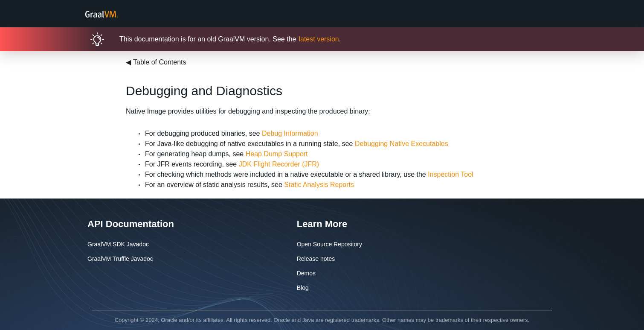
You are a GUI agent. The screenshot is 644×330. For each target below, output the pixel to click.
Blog (303, 288)
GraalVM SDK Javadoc (118, 244)
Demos (306, 273)
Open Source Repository (329, 244)
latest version (319, 39)
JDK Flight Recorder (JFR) (279, 164)
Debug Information (290, 133)
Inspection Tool (450, 174)
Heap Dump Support (277, 154)
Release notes (316, 259)
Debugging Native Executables (402, 144)
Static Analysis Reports (319, 185)
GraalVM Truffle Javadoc (120, 259)
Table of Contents (156, 62)
